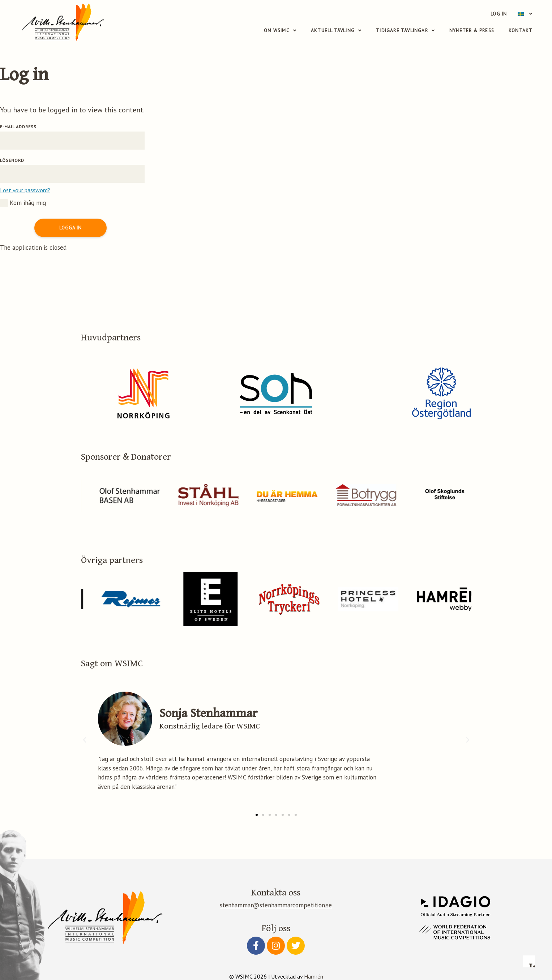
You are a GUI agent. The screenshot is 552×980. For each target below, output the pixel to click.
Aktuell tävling (336, 31)
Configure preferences (409, 932)
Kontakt (521, 31)
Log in (499, 14)
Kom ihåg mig (23, 203)
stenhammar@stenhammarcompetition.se (276, 905)
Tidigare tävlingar (405, 31)
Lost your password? (25, 190)
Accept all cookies (507, 932)
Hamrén (314, 976)
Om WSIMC (280, 31)
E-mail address (18, 127)
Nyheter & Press (472, 31)
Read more (416, 876)
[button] (257, 815)
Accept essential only (458, 932)
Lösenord (12, 160)
